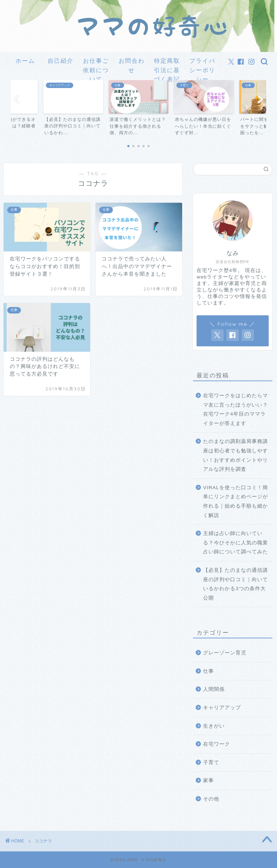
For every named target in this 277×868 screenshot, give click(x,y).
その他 (211, 799)
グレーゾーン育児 (225, 653)
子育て (211, 762)
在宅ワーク (217, 744)
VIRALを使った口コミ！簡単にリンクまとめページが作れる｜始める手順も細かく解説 (236, 501)
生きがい (214, 726)
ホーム (25, 61)
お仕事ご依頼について (96, 63)
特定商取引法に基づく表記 (167, 63)
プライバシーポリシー (202, 63)
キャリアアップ (222, 708)
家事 (208, 781)
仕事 (208, 671)
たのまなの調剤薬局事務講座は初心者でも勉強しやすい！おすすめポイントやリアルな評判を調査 (236, 455)
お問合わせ (132, 63)
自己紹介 (61, 61)
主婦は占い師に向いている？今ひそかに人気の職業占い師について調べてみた (236, 543)
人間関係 (214, 689)
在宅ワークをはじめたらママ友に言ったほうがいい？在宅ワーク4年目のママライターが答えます (236, 409)
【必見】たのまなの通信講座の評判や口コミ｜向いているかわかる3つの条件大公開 (236, 584)
